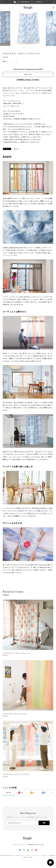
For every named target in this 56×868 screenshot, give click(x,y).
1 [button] (22, 48)
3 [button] (25, 48)
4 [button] (27, 48)
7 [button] (31, 48)
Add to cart (28, 74)
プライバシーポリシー (19, 845)
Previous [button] (3, 28)
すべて (9, 793)
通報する (16, 149)
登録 (44, 823)
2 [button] (24, 48)
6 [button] (30, 48)
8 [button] (32, 48)
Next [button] (53, 28)
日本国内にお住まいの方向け (28, 80)
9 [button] (34, 48)
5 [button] (28, 48)
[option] (28, 28)
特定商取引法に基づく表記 (36, 845)
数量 (4, 61)
